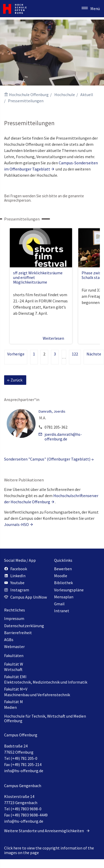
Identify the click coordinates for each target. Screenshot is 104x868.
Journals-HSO (16, 524)
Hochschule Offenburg (29, 95)
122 (75, 354)
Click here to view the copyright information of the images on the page (49, 850)
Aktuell (87, 95)
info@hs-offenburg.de (24, 771)
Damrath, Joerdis (52, 411)
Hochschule (65, 95)
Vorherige (16, 354)
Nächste (94, 354)
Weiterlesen (56, 338)
